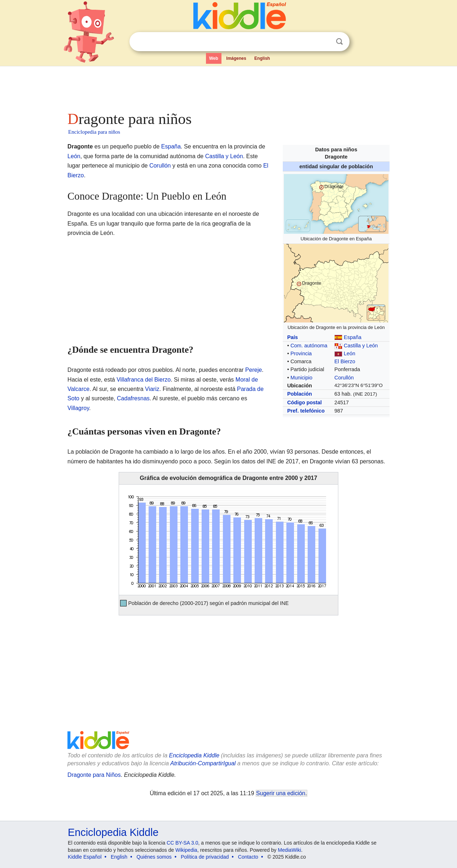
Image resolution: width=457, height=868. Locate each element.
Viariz (152, 389)
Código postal (304, 402)
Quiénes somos (154, 857)
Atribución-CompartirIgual (203, 763)
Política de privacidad (205, 857)
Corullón (344, 378)
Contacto (248, 857)
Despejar (325, 42)
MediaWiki (289, 850)
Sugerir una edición (281, 793)
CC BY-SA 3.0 (182, 843)
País (293, 337)
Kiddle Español (85, 857)
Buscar (339, 42)
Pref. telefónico (306, 411)
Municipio (301, 378)
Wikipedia (186, 850)
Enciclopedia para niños (94, 132)
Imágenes (236, 58)
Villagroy (78, 408)
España (353, 337)
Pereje (254, 370)
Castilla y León (361, 346)
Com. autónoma (309, 346)
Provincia (301, 353)
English (262, 58)
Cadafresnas (133, 398)
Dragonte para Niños (94, 775)
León (350, 353)
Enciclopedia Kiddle (194, 755)
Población (300, 394)
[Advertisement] (228, 86)
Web (214, 58)
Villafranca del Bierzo (144, 380)
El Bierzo (345, 361)
